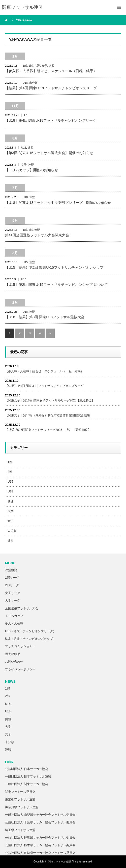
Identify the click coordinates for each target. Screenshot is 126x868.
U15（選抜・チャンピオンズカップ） (30, 639)
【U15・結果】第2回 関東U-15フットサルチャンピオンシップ (54, 267)
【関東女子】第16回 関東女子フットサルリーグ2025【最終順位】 (50, 400)
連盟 (51, 66)
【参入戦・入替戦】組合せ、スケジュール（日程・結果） (51, 71)
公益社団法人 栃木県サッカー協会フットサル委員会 (40, 845)
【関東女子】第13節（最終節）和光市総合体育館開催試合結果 (48, 415)
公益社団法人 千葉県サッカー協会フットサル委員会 (40, 822)
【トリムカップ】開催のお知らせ (31, 170)
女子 (44, 66)
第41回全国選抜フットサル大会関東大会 (37, 235)
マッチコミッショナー (20, 646)
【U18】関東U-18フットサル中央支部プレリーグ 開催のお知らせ (58, 203)
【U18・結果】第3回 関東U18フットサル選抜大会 (45, 317)
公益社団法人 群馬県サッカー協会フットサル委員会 (40, 838)
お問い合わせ (14, 662)
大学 (11, 511)
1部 (25, 66)
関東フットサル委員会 (20, 792)
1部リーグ (12, 578)
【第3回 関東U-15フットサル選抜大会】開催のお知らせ (49, 153)
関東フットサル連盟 (59, 862)
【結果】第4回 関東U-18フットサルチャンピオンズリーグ (51, 88)
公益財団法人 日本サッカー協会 (27, 769)
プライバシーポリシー (20, 669)
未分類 (33, 83)
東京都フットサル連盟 (20, 799)
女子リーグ (13, 593)
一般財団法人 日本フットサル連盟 (28, 776)
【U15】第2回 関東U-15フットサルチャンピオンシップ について (56, 285)
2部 (31, 66)
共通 (37, 66)
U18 (25, 83)
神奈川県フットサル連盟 (22, 807)
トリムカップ (14, 616)
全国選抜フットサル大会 (22, 608)
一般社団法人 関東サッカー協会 (27, 784)
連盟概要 (11, 570)
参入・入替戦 (14, 623)
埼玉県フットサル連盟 (20, 830)
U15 (24, 148)
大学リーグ (13, 601)
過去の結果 (13, 654)
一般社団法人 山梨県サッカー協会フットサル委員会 (40, 815)
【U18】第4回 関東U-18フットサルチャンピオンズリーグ (51, 120)
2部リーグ (12, 585)
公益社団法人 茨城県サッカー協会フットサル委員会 (40, 853)
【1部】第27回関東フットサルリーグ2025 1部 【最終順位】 (48, 430)
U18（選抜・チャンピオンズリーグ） (30, 631)
